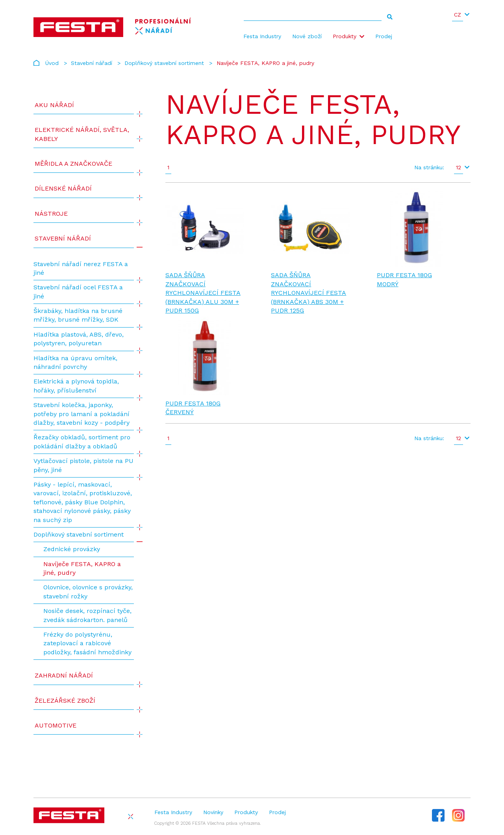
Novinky (213, 812)
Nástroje (51, 214)
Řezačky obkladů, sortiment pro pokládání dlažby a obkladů (82, 442)
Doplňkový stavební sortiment (164, 63)
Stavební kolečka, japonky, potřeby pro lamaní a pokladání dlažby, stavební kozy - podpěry (82, 414)
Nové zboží (307, 36)
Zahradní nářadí (64, 675)
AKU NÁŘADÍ (54, 105)
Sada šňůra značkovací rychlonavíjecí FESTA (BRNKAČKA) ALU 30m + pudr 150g (203, 293)
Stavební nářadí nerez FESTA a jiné (81, 268)
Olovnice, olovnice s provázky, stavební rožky (88, 592)
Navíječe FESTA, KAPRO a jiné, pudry (82, 568)
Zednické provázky (72, 549)
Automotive (56, 725)
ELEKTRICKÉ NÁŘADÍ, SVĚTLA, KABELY (82, 134)
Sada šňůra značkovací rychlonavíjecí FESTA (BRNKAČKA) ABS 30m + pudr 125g (309, 293)
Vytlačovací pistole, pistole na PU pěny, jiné (83, 465)
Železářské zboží (65, 701)
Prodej (384, 36)
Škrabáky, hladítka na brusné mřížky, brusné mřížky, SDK (78, 315)
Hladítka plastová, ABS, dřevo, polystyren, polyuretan (79, 339)
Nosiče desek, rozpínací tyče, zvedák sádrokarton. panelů (87, 615)
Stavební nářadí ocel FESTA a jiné (78, 292)
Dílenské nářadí (63, 188)
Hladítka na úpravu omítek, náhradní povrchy (75, 362)
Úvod (52, 63)
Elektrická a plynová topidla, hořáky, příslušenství (76, 386)
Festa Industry (262, 36)
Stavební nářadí (92, 63)
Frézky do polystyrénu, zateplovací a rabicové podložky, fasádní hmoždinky (87, 643)
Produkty (345, 36)
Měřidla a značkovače (73, 164)
